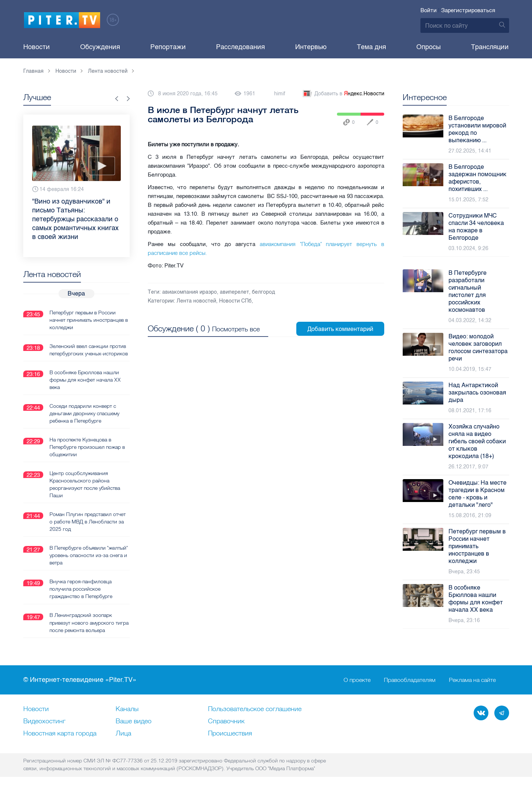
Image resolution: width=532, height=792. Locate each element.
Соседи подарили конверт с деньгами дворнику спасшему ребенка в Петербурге (84, 413)
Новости (37, 47)
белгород (263, 292)
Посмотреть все (236, 329)
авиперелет (234, 292)
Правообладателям (410, 680)
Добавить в (343, 94)
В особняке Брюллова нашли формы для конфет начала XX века (85, 379)
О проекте (357, 680)
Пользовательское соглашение (255, 709)
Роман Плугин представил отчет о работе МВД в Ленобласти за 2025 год (88, 521)
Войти (429, 10)
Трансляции (490, 47)
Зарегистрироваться (468, 10)
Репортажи (168, 47)
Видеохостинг (44, 721)
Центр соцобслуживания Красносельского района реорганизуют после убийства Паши (85, 484)
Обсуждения (100, 47)
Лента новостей (196, 301)
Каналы (127, 709)
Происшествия (230, 733)
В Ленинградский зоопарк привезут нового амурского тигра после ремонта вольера (89, 622)
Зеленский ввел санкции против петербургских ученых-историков (89, 349)
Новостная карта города (60, 733)
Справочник (226, 721)
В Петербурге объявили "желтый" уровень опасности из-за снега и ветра (89, 555)
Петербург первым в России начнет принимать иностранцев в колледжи (89, 320)
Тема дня (371, 47)
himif (280, 94)
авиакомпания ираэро (190, 292)
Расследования (241, 47)
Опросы (429, 47)
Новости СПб (235, 301)
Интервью (311, 47)
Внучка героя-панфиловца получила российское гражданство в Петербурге (81, 588)
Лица (123, 733)
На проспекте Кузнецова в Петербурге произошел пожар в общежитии (87, 447)
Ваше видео (134, 721)
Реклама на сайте (472, 680)
